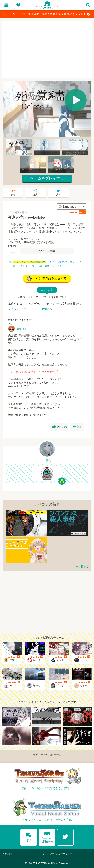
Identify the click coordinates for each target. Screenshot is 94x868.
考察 (40, 266)
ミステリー (24, 266)
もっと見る (79, 566)
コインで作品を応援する (47, 279)
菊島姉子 (21, 329)
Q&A (29, 836)
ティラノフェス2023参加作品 (29, 262)
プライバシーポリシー (61, 854)
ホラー (73, 262)
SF (34, 266)
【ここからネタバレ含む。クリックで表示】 (34, 372)
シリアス (57, 266)
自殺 (47, 266)
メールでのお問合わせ (47, 836)
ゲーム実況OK (58, 262)
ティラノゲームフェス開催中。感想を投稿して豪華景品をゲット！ (47, 14)
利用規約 (7, 854)
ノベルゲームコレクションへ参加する (30, 309)
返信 (77, 427)
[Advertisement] (47, 49)
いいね (60, 427)
